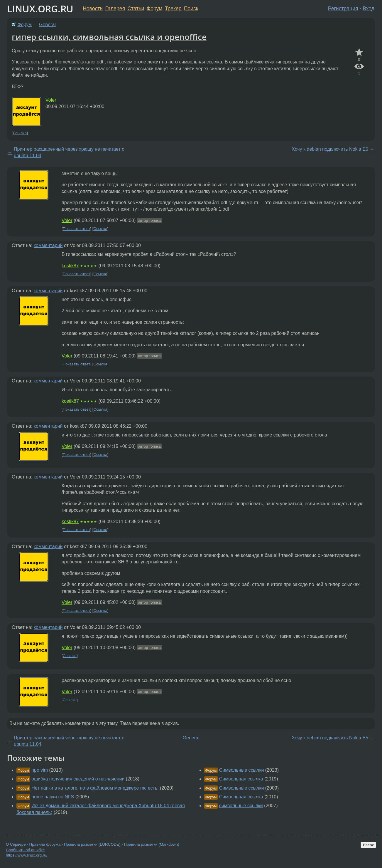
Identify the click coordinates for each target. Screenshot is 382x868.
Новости (93, 9)
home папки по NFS (53, 797)
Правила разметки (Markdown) (151, 844)
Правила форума (45, 844)
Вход (369, 9)
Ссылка (20, 133)
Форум (154, 9)
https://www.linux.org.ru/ (27, 855)
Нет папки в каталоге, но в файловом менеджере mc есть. (95, 788)
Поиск (191, 9)
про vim (40, 770)
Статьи (136, 9)
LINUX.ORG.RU (40, 9)
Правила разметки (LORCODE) (92, 844)
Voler (51, 100)
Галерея (115, 9)
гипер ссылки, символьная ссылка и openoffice (109, 37)
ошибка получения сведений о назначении (78, 779)
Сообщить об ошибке (25, 850)
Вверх (368, 845)
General (47, 25)
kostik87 (70, 266)
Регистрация (343, 9)
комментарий (48, 245)
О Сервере (16, 844)
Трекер (173, 9)
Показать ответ (77, 229)
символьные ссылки (241, 806)
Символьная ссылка (241, 779)
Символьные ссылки (241, 770)
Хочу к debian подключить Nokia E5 (330, 149)
